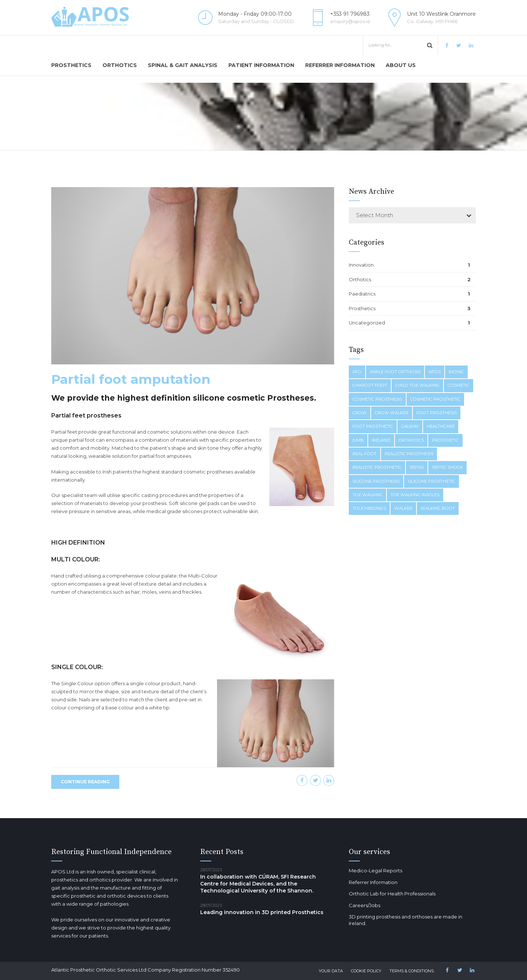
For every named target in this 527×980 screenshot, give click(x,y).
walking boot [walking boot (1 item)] (438, 508)
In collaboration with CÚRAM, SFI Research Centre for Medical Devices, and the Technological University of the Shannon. (258, 884)
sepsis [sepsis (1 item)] (417, 467)
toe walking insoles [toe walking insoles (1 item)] (415, 495)
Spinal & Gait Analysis (183, 65)
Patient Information (261, 65)
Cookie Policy (366, 971)
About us (401, 65)
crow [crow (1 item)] (360, 413)
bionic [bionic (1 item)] (456, 372)
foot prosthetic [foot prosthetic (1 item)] (373, 426)
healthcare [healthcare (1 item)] (441, 426)
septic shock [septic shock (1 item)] (447, 467)
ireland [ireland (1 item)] (381, 440)
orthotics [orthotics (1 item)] (411, 440)
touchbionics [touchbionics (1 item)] (369, 508)
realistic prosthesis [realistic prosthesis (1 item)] (409, 454)
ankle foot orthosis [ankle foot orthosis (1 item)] (395, 372)
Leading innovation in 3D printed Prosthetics (262, 912)
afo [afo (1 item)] (357, 372)
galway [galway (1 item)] (410, 426)
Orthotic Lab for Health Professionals (392, 894)
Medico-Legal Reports (375, 871)
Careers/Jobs (365, 905)
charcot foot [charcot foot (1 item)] (370, 385)
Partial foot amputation (131, 380)
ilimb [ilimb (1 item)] (358, 440)
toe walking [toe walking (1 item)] (367, 495)
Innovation (361, 265)
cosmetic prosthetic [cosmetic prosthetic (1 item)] (435, 399)
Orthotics (120, 65)
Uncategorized (367, 323)
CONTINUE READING (85, 782)
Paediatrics (362, 294)
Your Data (331, 971)
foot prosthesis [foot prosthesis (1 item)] (437, 413)
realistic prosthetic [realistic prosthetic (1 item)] (377, 467)
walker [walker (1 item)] (403, 508)
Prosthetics (71, 65)
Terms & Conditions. (412, 971)
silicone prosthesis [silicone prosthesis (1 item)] (376, 481)
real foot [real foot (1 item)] (365, 454)
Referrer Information (340, 65)
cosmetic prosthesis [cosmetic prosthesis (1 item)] (377, 399)
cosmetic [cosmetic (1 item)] (459, 385)
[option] (193, 276)
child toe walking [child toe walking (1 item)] (417, 385)
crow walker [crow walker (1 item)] (392, 413)
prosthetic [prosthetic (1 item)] (445, 440)
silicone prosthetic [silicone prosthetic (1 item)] (431, 481)
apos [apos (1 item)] (435, 372)
